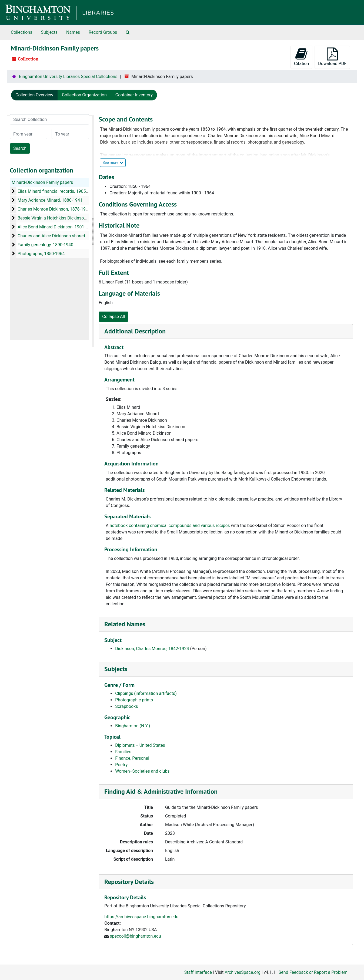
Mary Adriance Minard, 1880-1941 (50, 200)
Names (73, 32)
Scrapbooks (126, 706)
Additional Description (135, 331)
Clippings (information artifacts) (146, 693)
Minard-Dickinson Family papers (42, 182)
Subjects (49, 32)
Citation (301, 57)
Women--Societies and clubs (142, 771)
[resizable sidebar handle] (93, 231)
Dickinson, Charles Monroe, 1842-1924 (152, 649)
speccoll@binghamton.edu (135, 936)
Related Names (125, 624)
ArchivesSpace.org (243, 972)
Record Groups (103, 32)
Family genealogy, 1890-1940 (45, 245)
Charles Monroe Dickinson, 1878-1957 (54, 209)
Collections (22, 32)
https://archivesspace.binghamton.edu (141, 917)
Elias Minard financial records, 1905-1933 (57, 191)
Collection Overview (34, 95)
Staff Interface (198, 972)
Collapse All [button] (113, 317)
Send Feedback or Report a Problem (313, 972)
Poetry (121, 765)
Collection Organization (84, 95)
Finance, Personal (132, 758)
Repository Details (129, 882)
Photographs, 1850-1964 (41, 254)
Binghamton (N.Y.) (133, 726)
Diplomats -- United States (140, 745)
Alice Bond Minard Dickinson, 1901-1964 (56, 227)
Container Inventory (134, 95)
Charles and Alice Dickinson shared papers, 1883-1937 (70, 236)
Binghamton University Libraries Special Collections (68, 77)
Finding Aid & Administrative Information (161, 791)
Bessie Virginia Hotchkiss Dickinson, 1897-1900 (63, 218)
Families (123, 752)
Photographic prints (134, 700)
